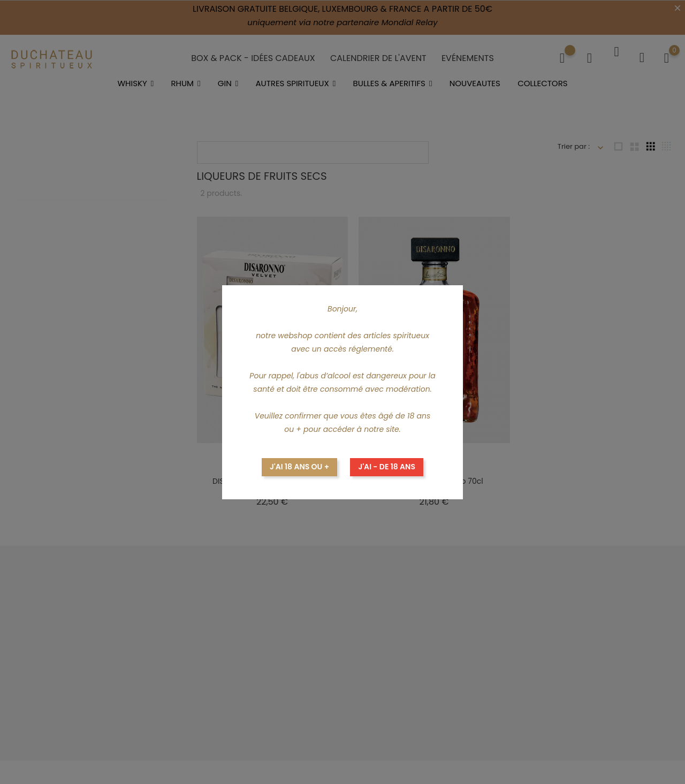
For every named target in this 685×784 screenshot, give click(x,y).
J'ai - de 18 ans (387, 467)
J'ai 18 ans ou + (299, 467)
